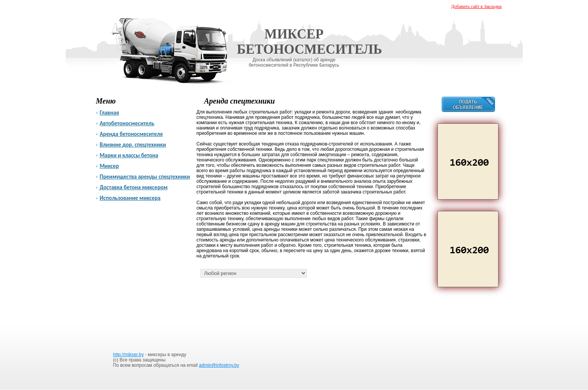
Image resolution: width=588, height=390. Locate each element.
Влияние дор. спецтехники (133, 145)
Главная (110, 113)
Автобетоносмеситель (127, 123)
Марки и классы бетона (129, 155)
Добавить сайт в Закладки (476, 6)
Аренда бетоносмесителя (131, 134)
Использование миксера (130, 198)
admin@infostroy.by (219, 365)
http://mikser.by (129, 355)
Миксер (110, 166)
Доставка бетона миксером (134, 187)
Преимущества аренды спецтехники (145, 177)
